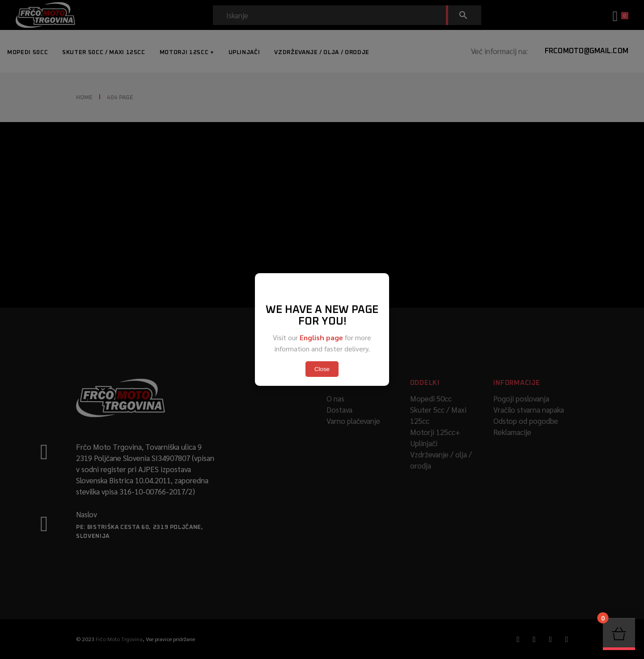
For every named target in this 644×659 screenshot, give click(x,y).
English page (321, 337)
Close (322, 369)
